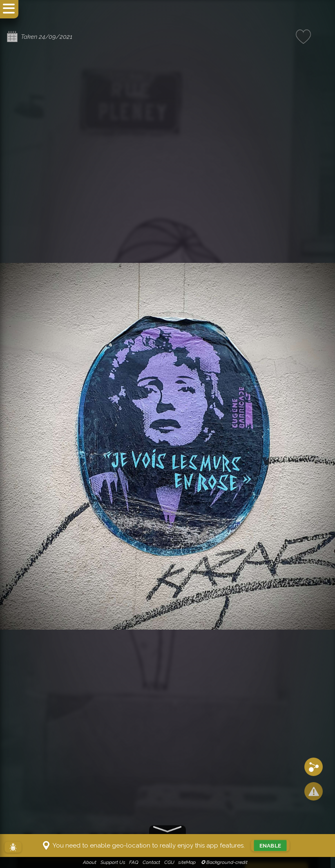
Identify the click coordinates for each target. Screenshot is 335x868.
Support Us (115, 862)
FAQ (136, 862)
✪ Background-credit (226, 862)
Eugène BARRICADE (102, 826)
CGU (171, 862)
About (92, 862)
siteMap (189, 862)
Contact (154, 862)
